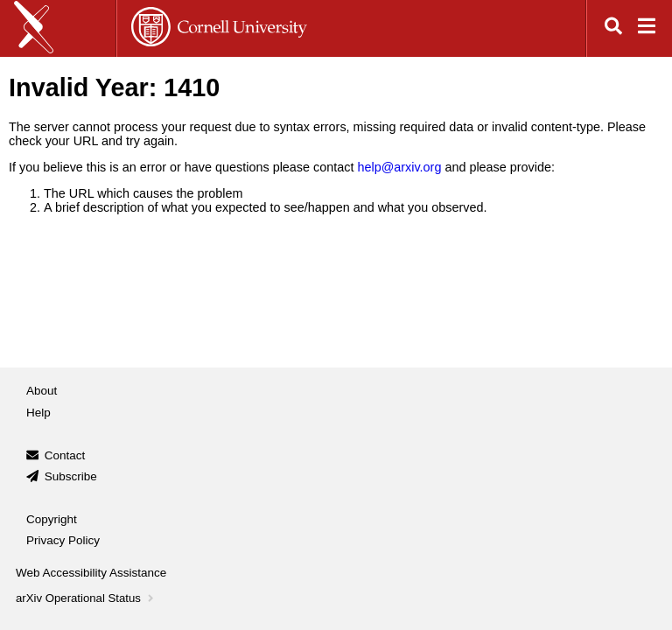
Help (38, 413)
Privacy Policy (63, 540)
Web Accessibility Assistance (91, 573)
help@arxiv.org (399, 167)
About (42, 391)
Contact (65, 455)
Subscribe (71, 476)
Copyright (52, 519)
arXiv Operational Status (86, 598)
